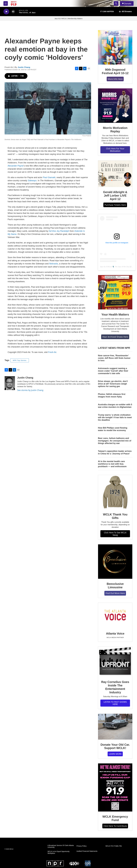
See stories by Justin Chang (30, 390)
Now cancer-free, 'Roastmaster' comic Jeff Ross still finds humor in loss (114, 358)
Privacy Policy (81, 846)
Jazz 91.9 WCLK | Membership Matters (68, 19)
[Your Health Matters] (115, 292)
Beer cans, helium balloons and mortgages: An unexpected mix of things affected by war (115, 441)
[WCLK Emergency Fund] (115, 787)
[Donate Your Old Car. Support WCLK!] (115, 727)
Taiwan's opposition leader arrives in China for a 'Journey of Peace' (115, 452)
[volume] (13, 12)
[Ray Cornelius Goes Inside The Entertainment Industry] (115, 662)
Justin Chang (24, 67)
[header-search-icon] (116, 3)
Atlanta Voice (115, 634)
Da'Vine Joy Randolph (59, 231)
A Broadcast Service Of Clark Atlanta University (61, 846)
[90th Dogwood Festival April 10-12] (115, 47)
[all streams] (125, 12)
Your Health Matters (115, 315)
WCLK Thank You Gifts (115, 516)
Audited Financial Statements (87, 851)
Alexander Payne (16, 166)
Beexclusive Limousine (115, 586)
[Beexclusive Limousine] (115, 562)
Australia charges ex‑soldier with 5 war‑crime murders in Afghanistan (115, 406)
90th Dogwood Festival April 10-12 (115, 71)
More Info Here (115, 79)
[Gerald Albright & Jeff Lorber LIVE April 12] (115, 174)
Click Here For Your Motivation (115, 150)
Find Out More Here (115, 593)
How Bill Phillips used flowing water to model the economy (113, 429)
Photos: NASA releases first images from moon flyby (112, 395)
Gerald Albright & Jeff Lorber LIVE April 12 (115, 196)
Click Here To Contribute (115, 826)
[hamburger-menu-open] (6, 3)
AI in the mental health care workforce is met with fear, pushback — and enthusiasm (112, 464)
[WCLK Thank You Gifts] (115, 492)
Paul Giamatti (49, 177)
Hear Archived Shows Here (115, 337)
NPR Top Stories (20, 360)
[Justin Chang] (10, 383)
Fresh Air (52, 352)
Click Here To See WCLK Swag (115, 534)
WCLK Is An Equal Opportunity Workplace (59, 852)
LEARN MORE (115, 754)
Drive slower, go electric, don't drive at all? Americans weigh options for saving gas (113, 384)
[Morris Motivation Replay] (115, 106)
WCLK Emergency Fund (115, 818)
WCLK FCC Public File (114, 846)
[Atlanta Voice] (115, 616)
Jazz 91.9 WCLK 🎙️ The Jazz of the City (114, 267)
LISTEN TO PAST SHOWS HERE (115, 703)
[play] (6, 12)
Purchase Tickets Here (115, 205)
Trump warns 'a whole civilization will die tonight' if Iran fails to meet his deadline (115, 417)
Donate (128, 4)
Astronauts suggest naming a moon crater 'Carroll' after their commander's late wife (113, 371)
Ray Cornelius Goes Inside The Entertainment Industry (115, 687)
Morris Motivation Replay (115, 130)
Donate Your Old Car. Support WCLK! (115, 746)
